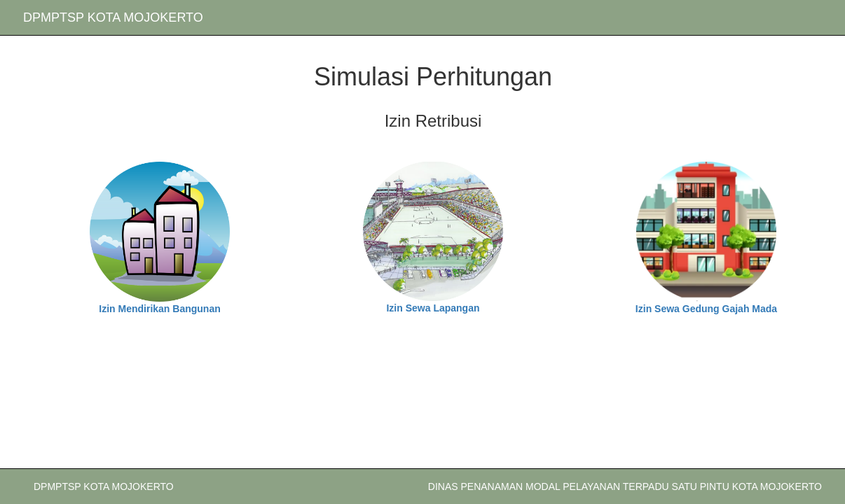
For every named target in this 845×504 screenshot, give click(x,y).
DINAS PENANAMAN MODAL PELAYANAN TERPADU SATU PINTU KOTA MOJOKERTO (625, 486)
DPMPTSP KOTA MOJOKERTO (113, 17)
